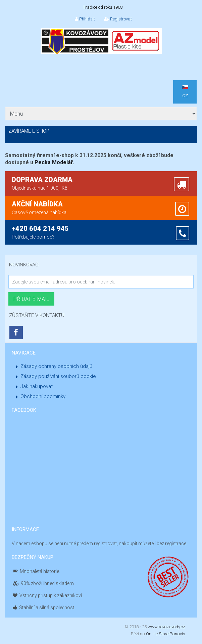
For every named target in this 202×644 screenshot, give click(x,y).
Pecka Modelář (54, 162)
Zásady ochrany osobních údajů (56, 366)
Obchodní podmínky (43, 396)
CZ (185, 92)
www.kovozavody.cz (166, 627)
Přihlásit (85, 19)
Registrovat (118, 19)
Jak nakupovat (37, 386)
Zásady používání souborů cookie (58, 376)
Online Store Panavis (166, 634)
